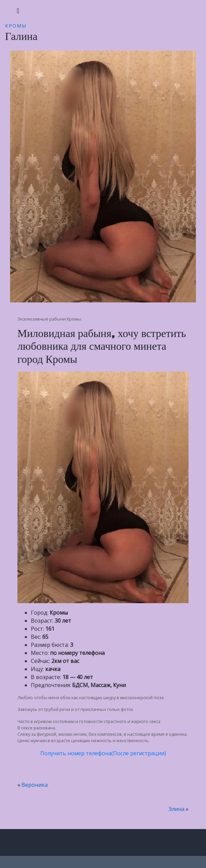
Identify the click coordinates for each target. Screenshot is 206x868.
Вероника (35, 785)
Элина (176, 809)
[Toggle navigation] (18, 11)
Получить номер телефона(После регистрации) (103, 753)
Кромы (16, 26)
